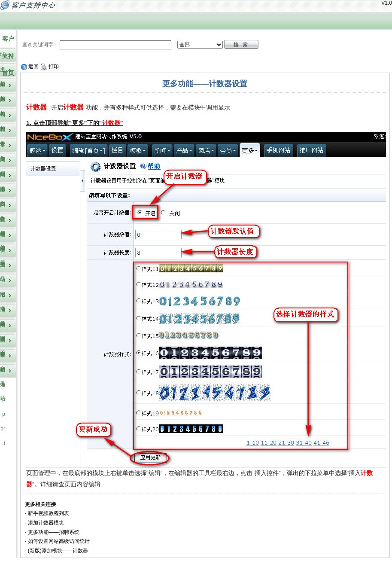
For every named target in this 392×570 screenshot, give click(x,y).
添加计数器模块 (46, 523)
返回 (30, 67)
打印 (50, 67)
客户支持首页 (8, 56)
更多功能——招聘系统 (54, 532)
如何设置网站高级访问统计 (59, 541)
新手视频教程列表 (49, 513)
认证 (3, 257)
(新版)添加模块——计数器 (58, 551)
